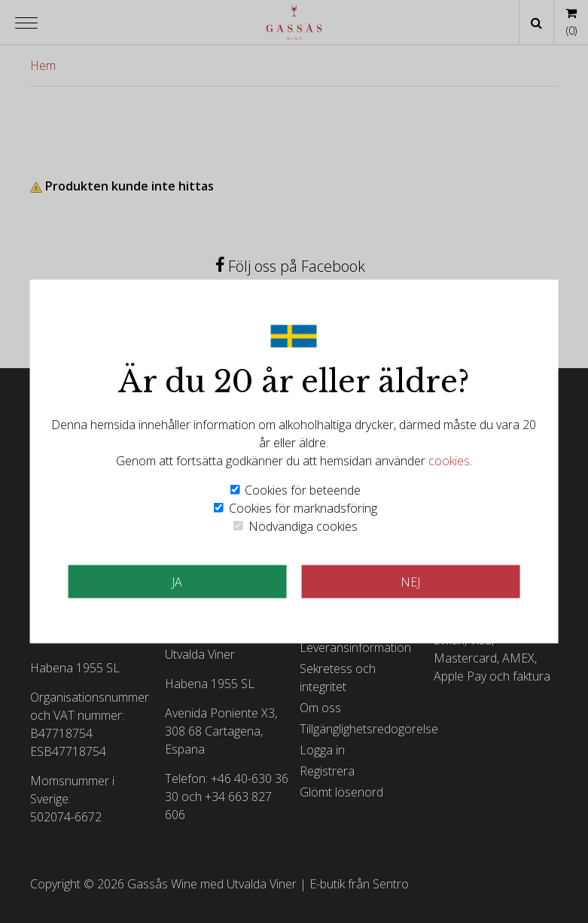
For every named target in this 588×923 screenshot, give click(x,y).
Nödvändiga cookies (303, 526)
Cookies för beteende (303, 490)
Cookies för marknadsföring (303, 508)
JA (177, 582)
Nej (410, 582)
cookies (449, 461)
